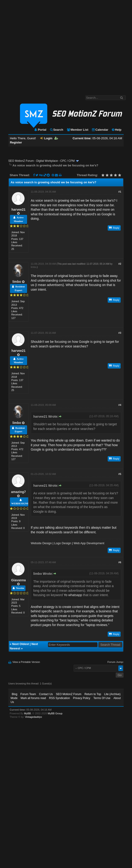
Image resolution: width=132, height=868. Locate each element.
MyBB (27, 713)
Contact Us (46, 694)
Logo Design (63, 543)
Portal (40, 130)
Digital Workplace (47, 161)
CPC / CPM (67, 161)
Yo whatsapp (73, 595)
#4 (120, 405)
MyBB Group (55, 713)
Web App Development (89, 543)
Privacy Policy (82, 698)
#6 (120, 562)
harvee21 (18, 210)
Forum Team (28, 694)
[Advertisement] (43, 45)
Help (116, 130)
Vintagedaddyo (33, 717)
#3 (120, 333)
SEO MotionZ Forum (21, 161)
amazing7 (19, 492)
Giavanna (18, 580)
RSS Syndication (60, 698)
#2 (120, 264)
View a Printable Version (26, 662)
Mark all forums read (33, 698)
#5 (120, 474)
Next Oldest (21, 644)
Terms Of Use (102, 698)
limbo (17, 282)
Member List (77, 130)
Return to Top (93, 694)
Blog (15, 694)
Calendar (100, 130)
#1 (120, 192)
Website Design (41, 543)
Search (56, 130)
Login (46, 138)
